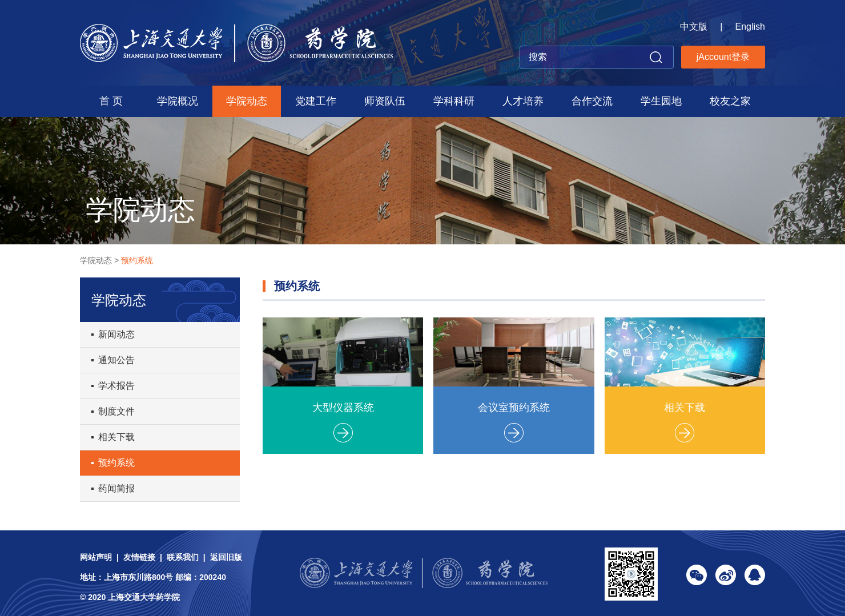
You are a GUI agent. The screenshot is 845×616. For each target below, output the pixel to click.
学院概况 (178, 101)
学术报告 (116, 386)
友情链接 (139, 557)
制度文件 (116, 411)
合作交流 (592, 101)
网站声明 (96, 557)
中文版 (694, 27)
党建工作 (316, 101)
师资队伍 (385, 101)
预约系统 (137, 260)
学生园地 (661, 101)
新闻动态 (116, 334)
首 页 (111, 101)
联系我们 (183, 557)
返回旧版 (226, 557)
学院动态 (247, 101)
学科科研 (454, 101)
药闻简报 (116, 488)
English (750, 27)
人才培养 (523, 101)
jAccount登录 (723, 57)
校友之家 (730, 101)
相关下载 (116, 437)
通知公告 (116, 360)
